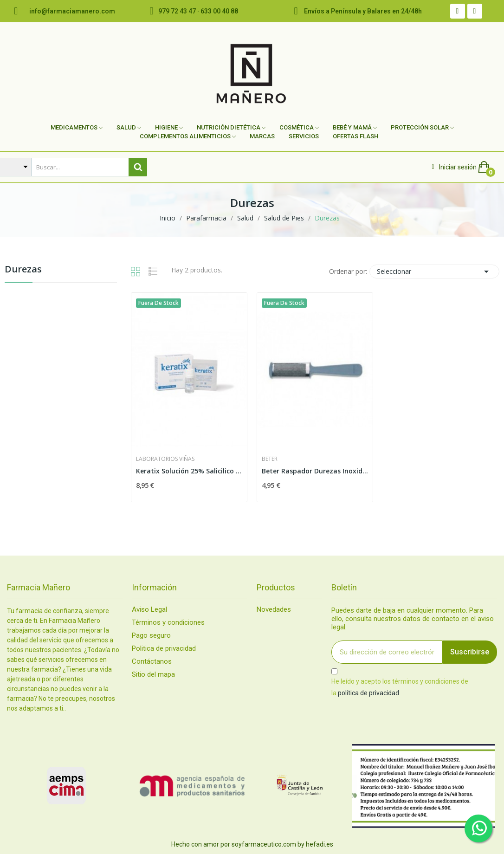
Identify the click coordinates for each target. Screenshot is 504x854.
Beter (270, 459)
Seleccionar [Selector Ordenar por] (434, 272)
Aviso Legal (149, 610)
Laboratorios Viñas (165, 459)
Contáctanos (152, 662)
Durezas (23, 270)
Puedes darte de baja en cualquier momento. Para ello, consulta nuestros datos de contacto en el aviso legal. (413, 619)
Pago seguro (151, 636)
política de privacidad (368, 693)
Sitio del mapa (153, 675)
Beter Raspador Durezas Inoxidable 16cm (315, 471)
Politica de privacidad (164, 649)
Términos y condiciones (168, 623)
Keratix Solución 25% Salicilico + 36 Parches (189, 471)
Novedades (274, 610)
